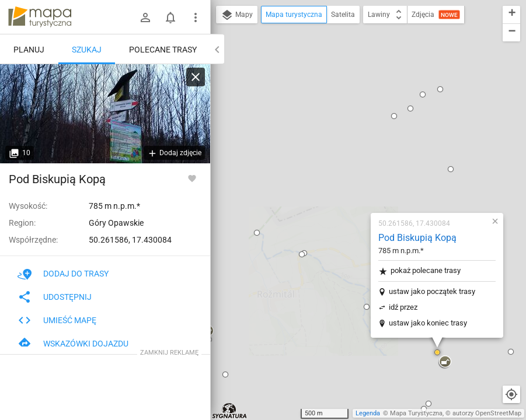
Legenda (368, 413)
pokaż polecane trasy (350, 129)
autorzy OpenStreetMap (487, 413)
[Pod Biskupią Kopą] (105, 114)
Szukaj (87, 50)
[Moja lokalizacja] (511, 394)
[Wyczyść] (196, 77)
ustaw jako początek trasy (363, 149)
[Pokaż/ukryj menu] (196, 17)
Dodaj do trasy (63, 274)
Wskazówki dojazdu (73, 344)
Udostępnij (55, 297)
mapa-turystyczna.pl (40, 17)
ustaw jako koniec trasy (358, 181)
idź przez (334, 165)
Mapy (237, 15)
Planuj (29, 50)
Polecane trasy (163, 50)
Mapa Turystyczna (416, 413)
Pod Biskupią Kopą (348, 95)
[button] (297, 164)
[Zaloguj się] (145, 17)
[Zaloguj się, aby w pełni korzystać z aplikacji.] (192, 178)
